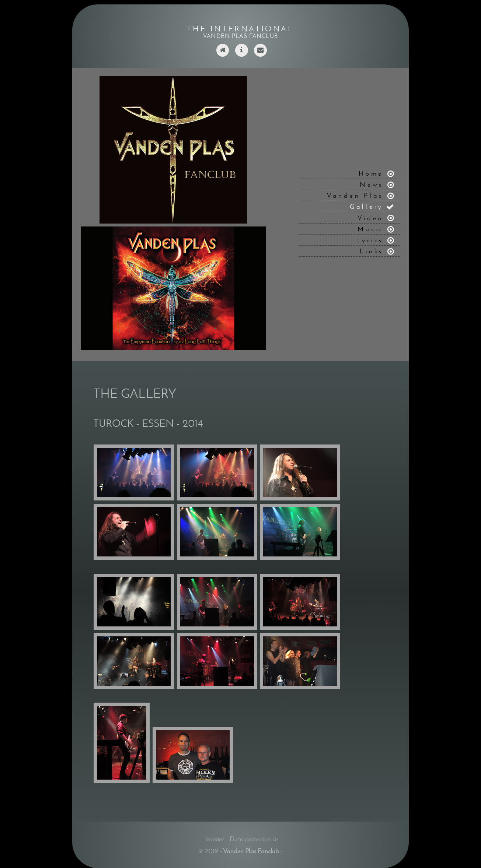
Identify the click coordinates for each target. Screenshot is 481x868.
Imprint (215, 839)
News (372, 184)
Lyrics (370, 240)
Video (370, 218)
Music (370, 229)
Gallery (367, 206)
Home (371, 173)
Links (372, 251)
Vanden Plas (355, 195)
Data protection (250, 839)
